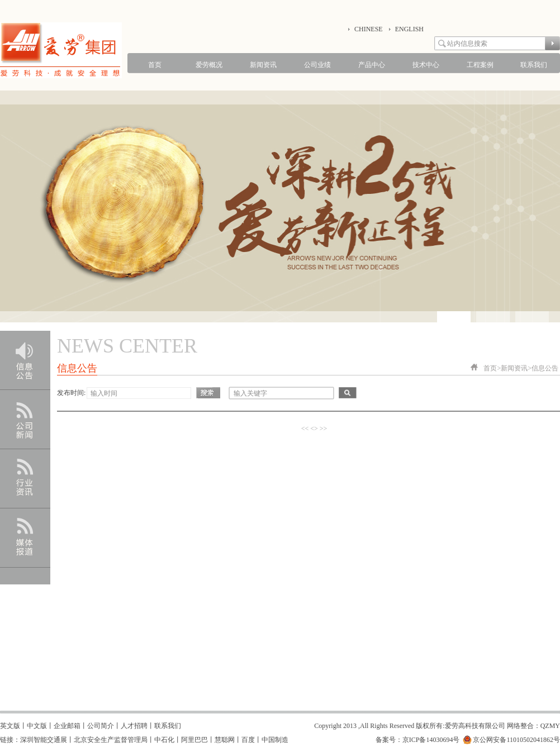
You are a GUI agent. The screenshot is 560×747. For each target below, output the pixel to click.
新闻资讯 (263, 65)
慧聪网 (225, 740)
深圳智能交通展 (44, 740)
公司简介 (101, 726)
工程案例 (480, 65)
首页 (155, 65)
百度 (248, 740)
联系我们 (534, 65)
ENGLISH (409, 29)
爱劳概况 (209, 65)
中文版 (37, 726)
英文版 (10, 726)
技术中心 (426, 65)
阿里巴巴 (194, 740)
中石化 (164, 740)
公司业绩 (317, 65)
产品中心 (372, 65)
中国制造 (275, 740)
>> (324, 429)
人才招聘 (134, 726)
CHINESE (369, 29)
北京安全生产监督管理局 (111, 740)
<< (305, 429)
